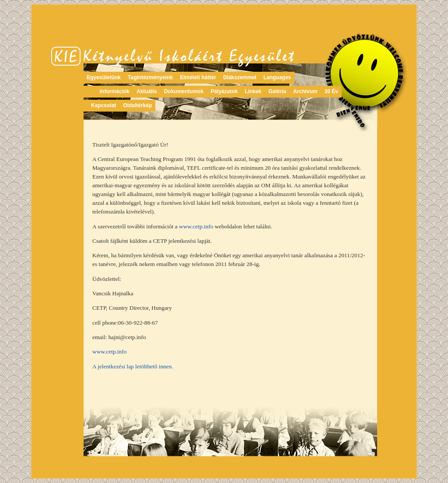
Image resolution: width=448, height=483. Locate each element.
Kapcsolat (103, 105)
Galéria (277, 91)
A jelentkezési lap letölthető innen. (133, 366)
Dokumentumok (184, 91)
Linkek (253, 91)
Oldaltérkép (137, 105)
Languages (277, 77)
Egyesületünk (104, 77)
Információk (115, 91)
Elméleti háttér (198, 77)
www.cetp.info (196, 226)
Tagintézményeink (150, 77)
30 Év (331, 91)
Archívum (305, 91)
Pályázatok (224, 91)
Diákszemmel (240, 77)
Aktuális (147, 91)
